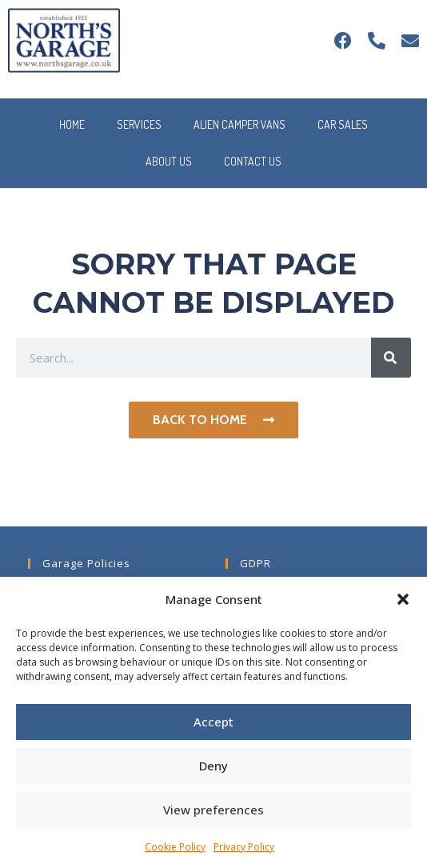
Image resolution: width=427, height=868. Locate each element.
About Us (169, 161)
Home (72, 124)
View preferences (213, 810)
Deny (213, 766)
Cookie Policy (175, 847)
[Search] (391, 358)
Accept (213, 722)
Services (139, 124)
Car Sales (343, 124)
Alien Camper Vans (239, 124)
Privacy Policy (244, 847)
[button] (403, 599)
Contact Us (253, 161)
